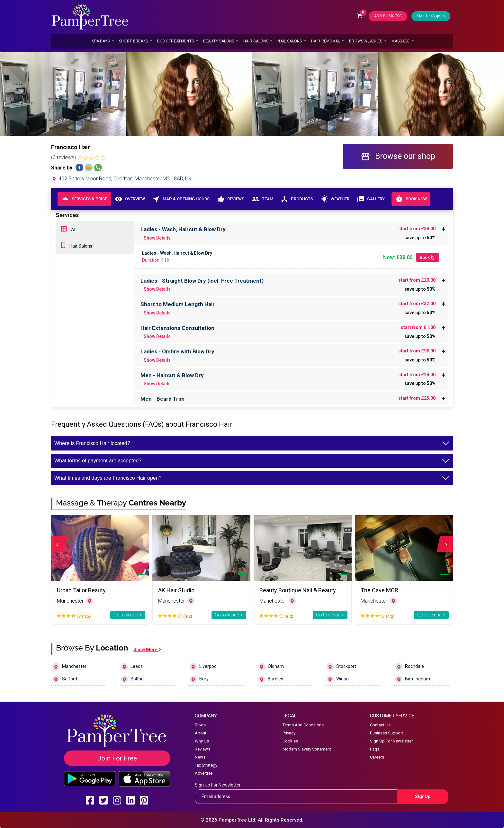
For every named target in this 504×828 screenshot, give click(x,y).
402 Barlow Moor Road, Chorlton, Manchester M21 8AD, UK (121, 179)
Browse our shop (398, 156)
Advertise (204, 773)
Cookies (290, 741)
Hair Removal (326, 41)
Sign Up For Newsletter (391, 741)
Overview (130, 199)
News (200, 757)
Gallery (371, 199)
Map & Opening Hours (181, 199)
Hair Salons (256, 41)
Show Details (157, 238)
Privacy (289, 733)
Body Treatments (176, 41)
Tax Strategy (206, 765)
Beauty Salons (219, 41)
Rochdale (410, 667)
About (201, 733)
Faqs (375, 749)
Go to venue (128, 615)
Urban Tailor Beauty (81, 590)
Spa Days (101, 41)
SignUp (423, 796)
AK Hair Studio (176, 590)
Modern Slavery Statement (307, 749)
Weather (335, 199)
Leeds (132, 667)
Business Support (387, 733)
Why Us (202, 741)
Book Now (411, 199)
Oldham (271, 667)
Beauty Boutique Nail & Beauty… (299, 590)
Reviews (230, 199)
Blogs (200, 725)
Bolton (132, 679)
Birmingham (413, 679)
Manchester (69, 667)
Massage (401, 41)
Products (297, 199)
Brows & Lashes (366, 41)
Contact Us (380, 725)
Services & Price (84, 199)
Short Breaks (134, 41)
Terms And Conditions (303, 725)
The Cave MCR (379, 590)
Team (262, 199)
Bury (199, 679)
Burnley (271, 679)
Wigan (338, 679)
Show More (147, 650)
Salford (65, 679)
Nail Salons (290, 41)
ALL (70, 229)
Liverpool (204, 667)
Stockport (341, 667)
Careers (377, 757)
